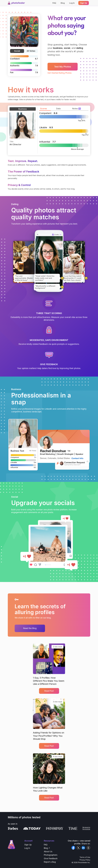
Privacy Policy (85, 860)
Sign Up (28, 845)
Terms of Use (85, 857)
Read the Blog (30, 628)
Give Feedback (51, 859)
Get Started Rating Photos (60, 73)
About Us (48, 852)
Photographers (51, 855)
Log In (72, 3)
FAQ (54, 3)
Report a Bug (50, 862)
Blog (63, 3)
